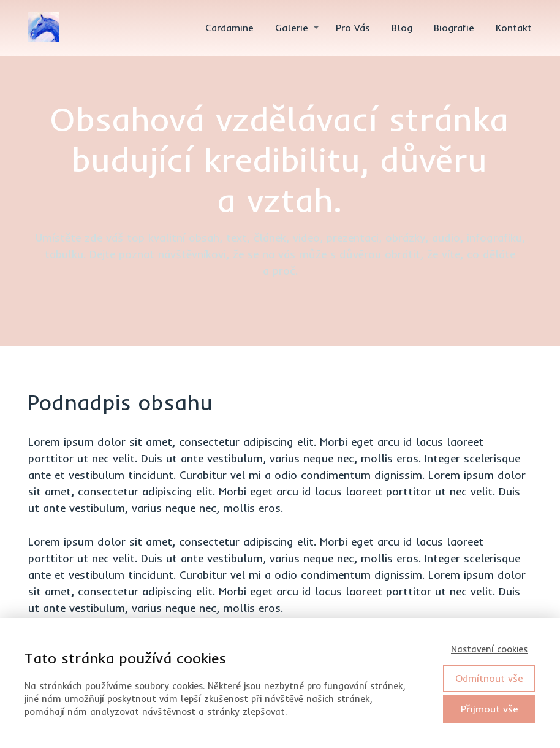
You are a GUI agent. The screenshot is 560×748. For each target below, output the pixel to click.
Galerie (292, 28)
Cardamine (229, 28)
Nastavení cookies (489, 649)
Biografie (454, 28)
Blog (402, 28)
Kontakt (514, 28)
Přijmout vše (490, 709)
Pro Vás (353, 28)
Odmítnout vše (489, 678)
